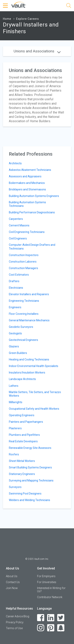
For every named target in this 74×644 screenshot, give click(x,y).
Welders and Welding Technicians (30, 500)
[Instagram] (41, 628)
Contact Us (13, 582)
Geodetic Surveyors (21, 327)
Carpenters (16, 219)
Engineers (15, 307)
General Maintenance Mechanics (29, 320)
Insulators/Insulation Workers (27, 373)
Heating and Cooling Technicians (29, 359)
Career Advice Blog (18, 616)
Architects (15, 163)
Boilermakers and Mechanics (27, 183)
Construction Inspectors (24, 255)
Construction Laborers (23, 262)
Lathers (14, 386)
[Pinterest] (51, 628)
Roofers (14, 454)
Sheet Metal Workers (22, 461)
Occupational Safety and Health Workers (34, 409)
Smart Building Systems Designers (30, 467)
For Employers (46, 576)
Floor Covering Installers (24, 314)
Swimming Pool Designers (25, 494)
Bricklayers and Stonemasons (27, 189)
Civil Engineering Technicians (27, 232)
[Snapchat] (61, 628)
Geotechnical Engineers (23, 340)
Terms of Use (14, 628)
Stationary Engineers (22, 474)
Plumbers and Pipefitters (24, 435)
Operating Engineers (22, 415)
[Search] (69, 6)
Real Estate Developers (23, 441)
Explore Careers (28, 19)
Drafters (14, 281)
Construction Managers (23, 268)
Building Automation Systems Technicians (27, 204)
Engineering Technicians (24, 301)
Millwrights (16, 402)
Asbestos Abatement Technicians (30, 170)
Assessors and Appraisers (25, 176)
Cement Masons (19, 225)
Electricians (16, 288)
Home (7, 19)
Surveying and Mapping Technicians (31, 480)
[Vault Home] (19, 4)
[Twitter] (61, 618)
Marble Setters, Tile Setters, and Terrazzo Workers (35, 394)
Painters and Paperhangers (26, 422)
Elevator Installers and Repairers (29, 294)
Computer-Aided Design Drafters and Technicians (32, 247)
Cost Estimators (19, 275)
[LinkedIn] (51, 618)
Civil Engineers (18, 238)
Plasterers (15, 428)
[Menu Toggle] (6, 6)
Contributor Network (50, 597)
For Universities (47, 582)
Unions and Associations (37, 51)
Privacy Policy (15, 622)
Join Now (12, 588)
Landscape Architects (22, 379)
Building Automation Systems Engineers (34, 196)
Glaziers (14, 346)
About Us (12, 576)
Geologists (15, 333)
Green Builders (18, 353)
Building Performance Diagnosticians (32, 212)
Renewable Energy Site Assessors (30, 448)
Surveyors (15, 487)
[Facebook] (41, 618)
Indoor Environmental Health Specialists (34, 366)
